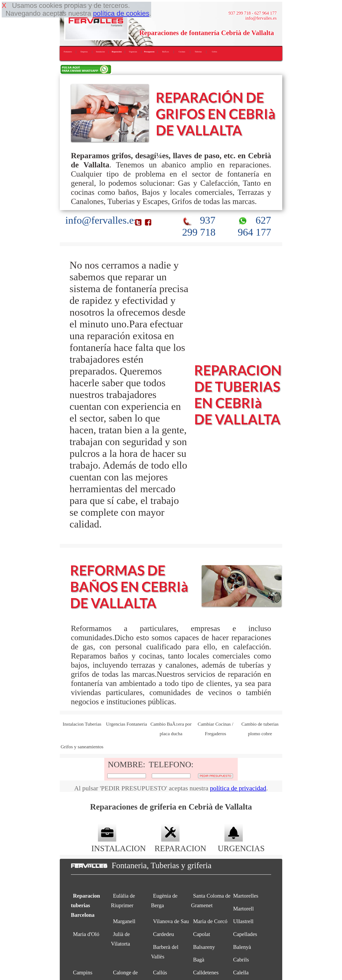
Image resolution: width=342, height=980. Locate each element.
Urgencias (133, 52)
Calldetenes (206, 972)
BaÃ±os (166, 52)
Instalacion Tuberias (82, 724)
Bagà (199, 960)
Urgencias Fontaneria (127, 724)
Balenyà (242, 947)
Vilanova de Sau (171, 921)
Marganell (124, 921)
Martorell (244, 909)
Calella (241, 972)
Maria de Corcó (210, 921)
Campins (83, 972)
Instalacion (100, 52)
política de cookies (121, 13)
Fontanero (68, 52)
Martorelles (246, 896)
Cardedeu (164, 934)
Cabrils (241, 960)
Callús (160, 972)
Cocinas (182, 52)
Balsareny (204, 947)
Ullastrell (243, 921)
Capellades (245, 934)
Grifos (215, 52)
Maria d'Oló (86, 934)
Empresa (84, 52)
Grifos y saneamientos (82, 747)
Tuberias (198, 52)
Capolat (202, 934)
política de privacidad (238, 788)
